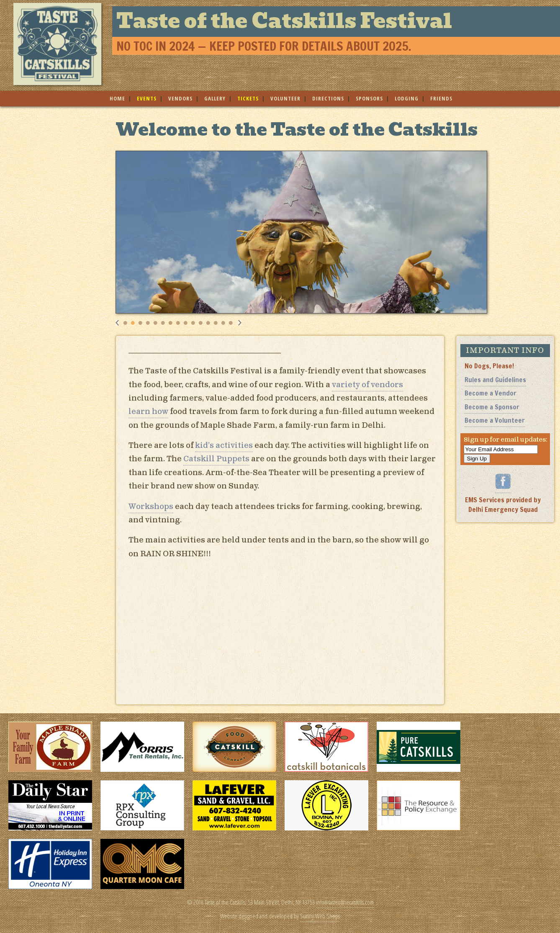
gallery (215, 98)
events (147, 98)
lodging (407, 98)
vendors (180, 98)
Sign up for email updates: (506, 440)
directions (328, 98)
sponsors (369, 98)
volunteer (285, 98)
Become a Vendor (491, 393)
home (117, 98)
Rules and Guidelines (495, 380)
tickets (248, 98)
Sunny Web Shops (320, 916)
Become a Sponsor (492, 407)
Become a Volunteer (495, 420)
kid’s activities (224, 445)
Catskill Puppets (216, 459)
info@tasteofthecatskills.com (345, 902)
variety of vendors (367, 385)
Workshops (151, 506)
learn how (148, 411)
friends (441, 98)
